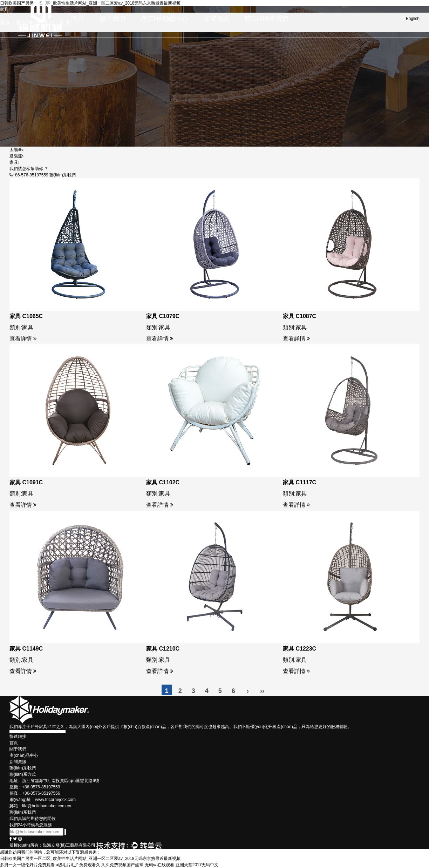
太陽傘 (16, 150)
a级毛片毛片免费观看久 (78, 865)
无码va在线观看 (160, 865)
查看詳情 (23, 339)
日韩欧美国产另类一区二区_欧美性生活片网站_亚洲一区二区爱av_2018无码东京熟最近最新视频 (90, 859)
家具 (14, 162)
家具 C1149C (26, 649)
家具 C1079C (163, 316)
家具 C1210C (163, 649)
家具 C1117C (299, 482)
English (413, 19)
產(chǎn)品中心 (165, 19)
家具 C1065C (26, 316)
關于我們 (113, 19)
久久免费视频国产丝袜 (122, 865)
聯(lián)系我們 (267, 19)
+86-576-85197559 (29, 175)
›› (262, 691)
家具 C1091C (26, 482)
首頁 (78, 19)
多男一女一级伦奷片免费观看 (27, 865)
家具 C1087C (299, 316)
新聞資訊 (217, 19)
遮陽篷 (16, 156)
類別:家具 (21, 327)
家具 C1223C (299, 649)
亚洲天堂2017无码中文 (197, 865)
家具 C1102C (163, 482)
